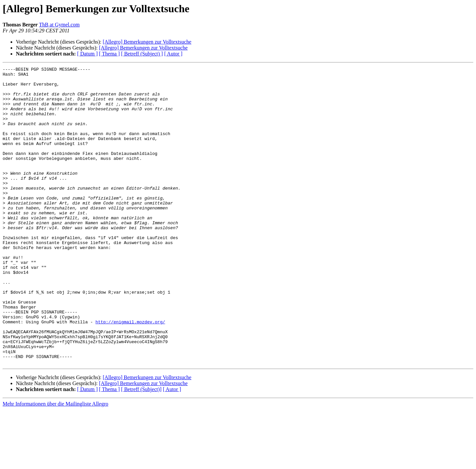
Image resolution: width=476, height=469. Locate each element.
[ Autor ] (173, 54)
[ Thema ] (110, 54)
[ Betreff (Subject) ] (142, 54)
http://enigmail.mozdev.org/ (130, 373)
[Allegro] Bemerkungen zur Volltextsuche (147, 42)
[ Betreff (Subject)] (141, 449)
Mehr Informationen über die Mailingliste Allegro (55, 463)
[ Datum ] (87, 54)
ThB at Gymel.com (59, 25)
